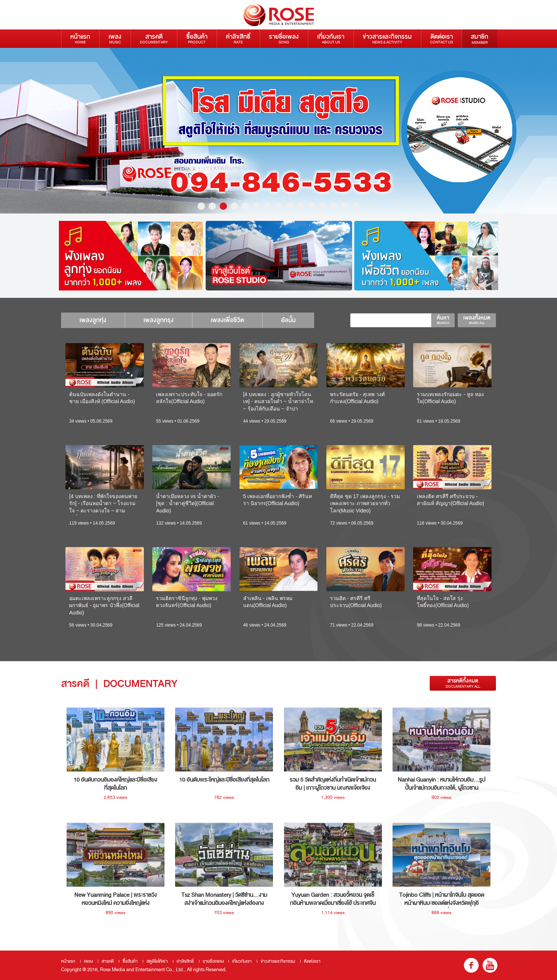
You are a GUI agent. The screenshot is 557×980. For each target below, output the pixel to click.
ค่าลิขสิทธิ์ (238, 38)
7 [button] (267, 206)
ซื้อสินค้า (197, 38)
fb (471, 965)
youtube (490, 965)
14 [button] (345, 206)
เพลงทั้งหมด (477, 320)
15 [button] (356, 206)
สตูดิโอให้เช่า (157, 961)
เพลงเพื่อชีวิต (227, 320)
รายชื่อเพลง (284, 38)
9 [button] (290, 206)
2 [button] (212, 206)
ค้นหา (443, 320)
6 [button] (256, 206)
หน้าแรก (80, 38)
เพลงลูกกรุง (159, 320)
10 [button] (301, 206)
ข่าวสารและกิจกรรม (387, 38)
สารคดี (154, 38)
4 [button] (234, 206)
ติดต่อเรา (441, 38)
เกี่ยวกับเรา (331, 38)
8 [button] (278, 206)
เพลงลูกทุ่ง (93, 320)
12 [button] (323, 206)
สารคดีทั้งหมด (463, 683)
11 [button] (312, 206)
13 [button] (334, 206)
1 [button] (201, 206)
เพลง (115, 38)
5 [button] (245, 206)
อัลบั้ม (288, 320)
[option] (278, 131)
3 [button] (223, 206)
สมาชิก (480, 39)
